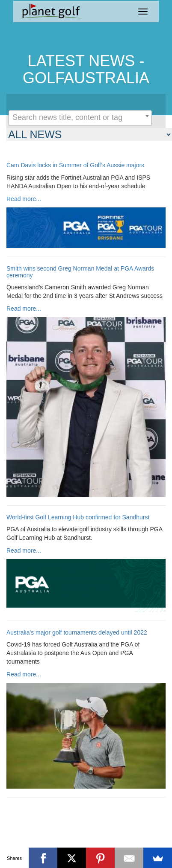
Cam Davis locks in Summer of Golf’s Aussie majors (75, 165)
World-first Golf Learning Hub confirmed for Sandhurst (78, 517)
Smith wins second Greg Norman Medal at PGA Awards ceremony (80, 272)
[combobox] (80, 118)
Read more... (24, 199)
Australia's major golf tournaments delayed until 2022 (77, 633)
